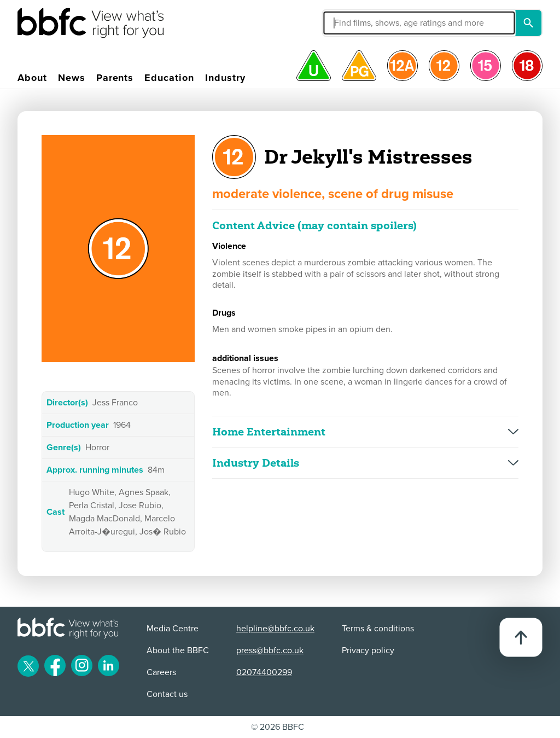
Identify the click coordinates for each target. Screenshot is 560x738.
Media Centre (173, 629)
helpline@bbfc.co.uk (275, 629)
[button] (359, 23)
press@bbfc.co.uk (270, 650)
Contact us (167, 694)
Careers (161, 672)
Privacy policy (368, 650)
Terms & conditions (378, 629)
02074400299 (264, 672)
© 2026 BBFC (278, 727)
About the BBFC (178, 650)
